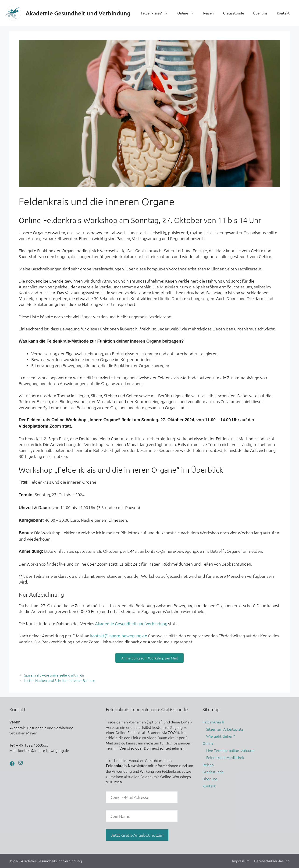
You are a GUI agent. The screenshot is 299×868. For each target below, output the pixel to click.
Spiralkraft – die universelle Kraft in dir (54, 675)
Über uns (260, 13)
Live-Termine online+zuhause (230, 750)
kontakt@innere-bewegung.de (119, 636)
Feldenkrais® (157, 13)
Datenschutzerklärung (272, 861)
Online (188, 13)
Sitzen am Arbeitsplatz (225, 729)
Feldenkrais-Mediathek (225, 757)
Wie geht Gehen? (221, 736)
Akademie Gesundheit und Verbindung (78, 13)
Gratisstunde (233, 13)
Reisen (208, 13)
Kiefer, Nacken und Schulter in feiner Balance (60, 680)
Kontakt (283, 13)
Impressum (241, 861)
